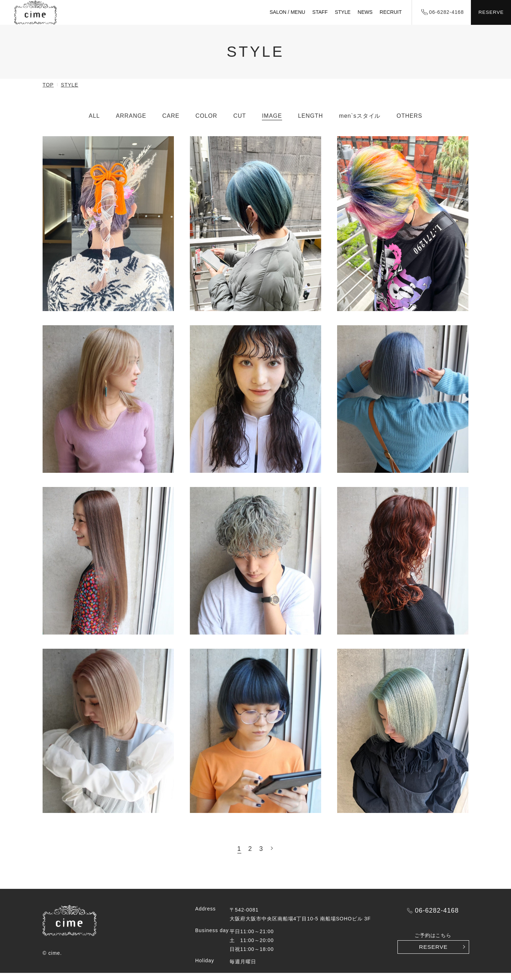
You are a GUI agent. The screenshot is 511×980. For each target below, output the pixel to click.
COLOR (207, 123)
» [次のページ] (272, 855)
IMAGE (272, 123)
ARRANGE (131, 123)
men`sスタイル (360, 123)
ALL (94, 123)
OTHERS (410, 123)
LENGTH (311, 123)
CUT (240, 123)
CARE (171, 123)
